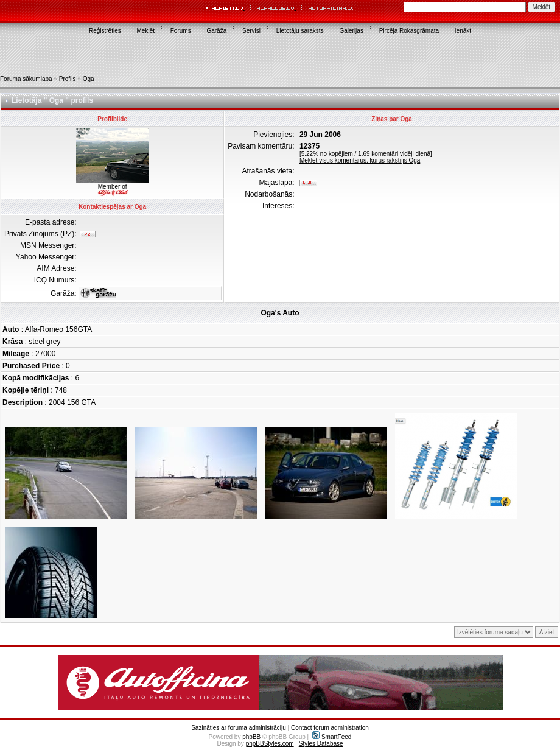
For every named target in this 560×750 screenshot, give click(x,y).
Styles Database (321, 744)
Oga (89, 79)
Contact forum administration (330, 728)
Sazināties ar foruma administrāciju (239, 728)
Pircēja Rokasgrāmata (409, 31)
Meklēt (146, 31)
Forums (181, 31)
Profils (68, 79)
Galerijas (351, 31)
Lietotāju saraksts (300, 31)
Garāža (216, 31)
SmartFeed (332, 737)
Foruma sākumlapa (26, 79)
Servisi (251, 31)
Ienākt (463, 31)
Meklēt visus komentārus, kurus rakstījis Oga (360, 160)
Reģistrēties (105, 31)
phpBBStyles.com (270, 744)
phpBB (251, 737)
